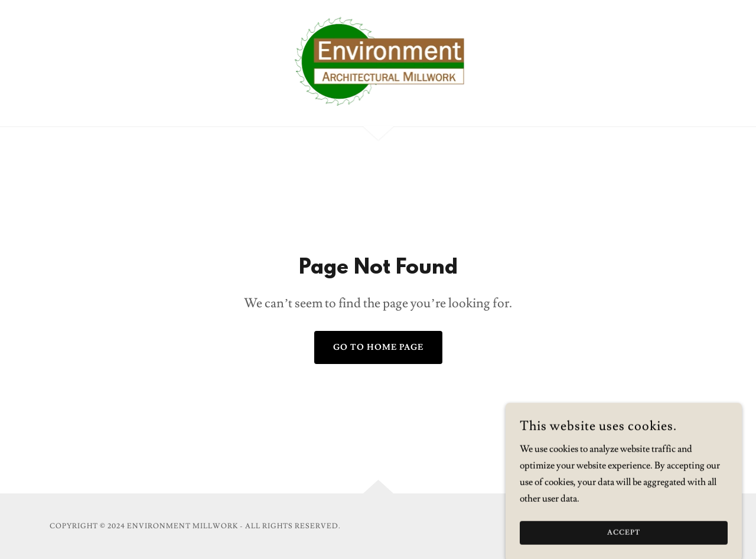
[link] (378, 61)
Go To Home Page (378, 347)
